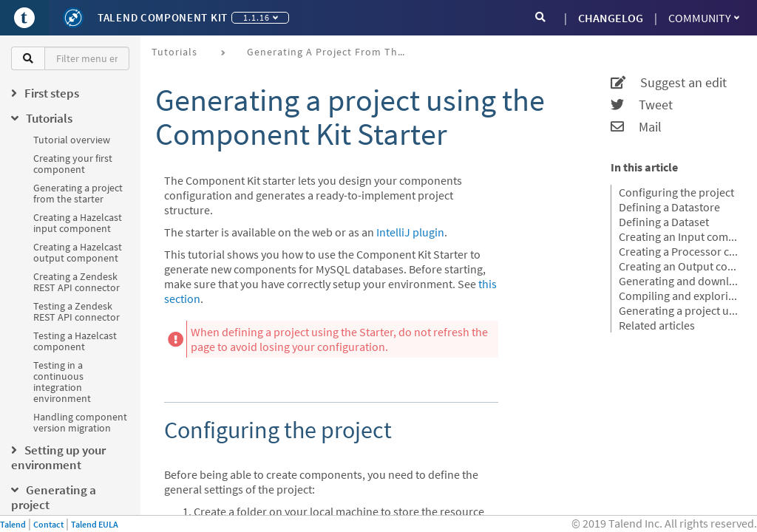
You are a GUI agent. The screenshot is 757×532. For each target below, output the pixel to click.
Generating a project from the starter (78, 193)
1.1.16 (261, 17)
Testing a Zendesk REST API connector (77, 311)
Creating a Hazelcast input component (78, 223)
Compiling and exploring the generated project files (679, 296)
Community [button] (704, 18)
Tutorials (174, 52)
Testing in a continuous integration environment (62, 382)
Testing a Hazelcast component (75, 341)
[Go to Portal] (24, 18)
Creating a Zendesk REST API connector (77, 282)
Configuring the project (676, 192)
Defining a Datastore (669, 207)
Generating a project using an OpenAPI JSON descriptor (679, 310)
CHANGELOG (611, 18)
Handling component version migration (80, 422)
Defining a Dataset (664, 222)
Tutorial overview (72, 140)
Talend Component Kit (163, 17)
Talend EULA (95, 524)
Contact (48, 524)
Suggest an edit (669, 83)
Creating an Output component (679, 266)
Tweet (642, 105)
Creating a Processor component (679, 251)
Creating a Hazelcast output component (78, 252)
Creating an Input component (679, 236)
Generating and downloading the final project (679, 281)
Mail (636, 127)
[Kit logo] (73, 18)
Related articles (657, 325)
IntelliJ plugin (410, 232)
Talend (13, 524)
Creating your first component (73, 164)
